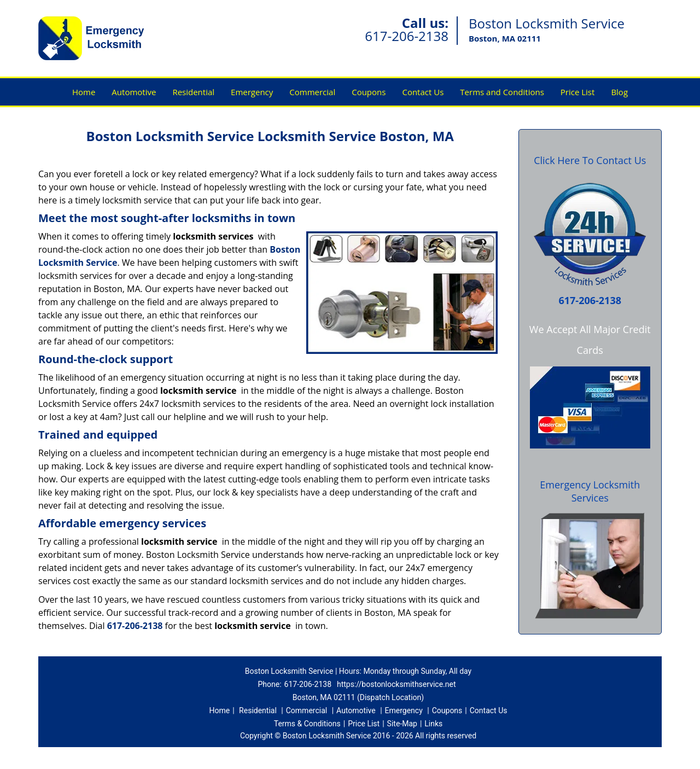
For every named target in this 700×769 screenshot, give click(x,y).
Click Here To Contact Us (590, 160)
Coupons (369, 92)
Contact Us (423, 92)
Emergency (252, 92)
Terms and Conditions (502, 92)
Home (84, 92)
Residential (193, 92)
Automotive (134, 92)
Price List (578, 92)
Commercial (312, 92)
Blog (619, 92)
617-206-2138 (407, 36)
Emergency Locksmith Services (590, 491)
